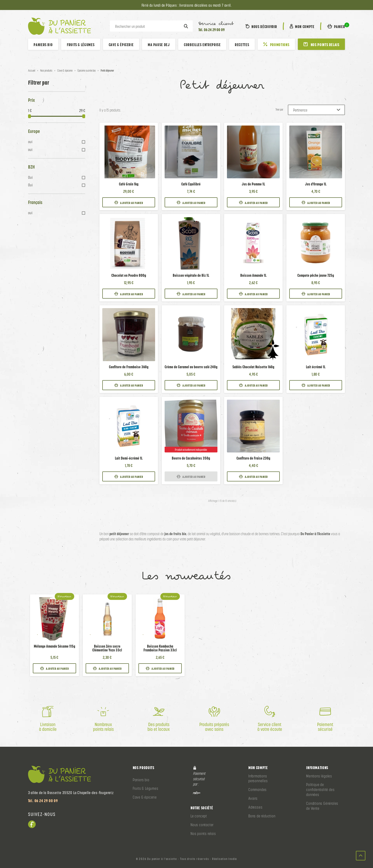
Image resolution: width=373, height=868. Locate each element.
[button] (336, 26)
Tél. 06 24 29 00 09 (211, 30)
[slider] (29, 116)
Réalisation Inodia (225, 859)
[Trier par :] (316, 110)
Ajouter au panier (129, 203)
